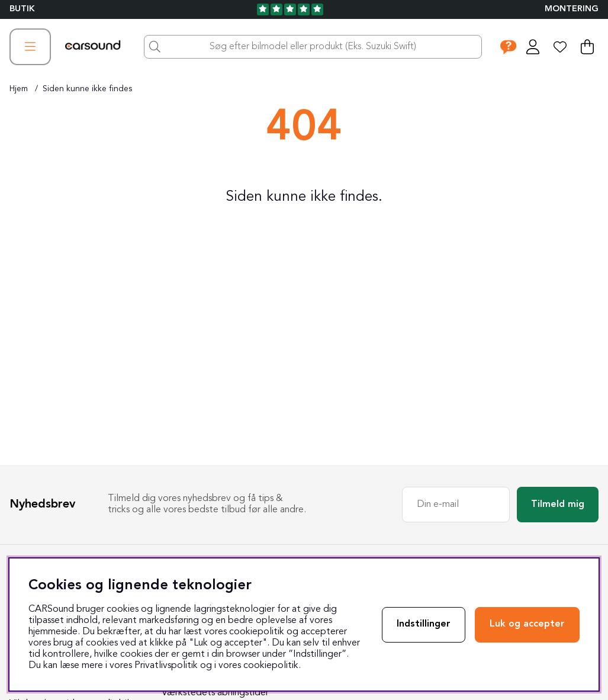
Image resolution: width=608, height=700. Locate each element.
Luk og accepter (527, 624)
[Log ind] (533, 47)
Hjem (19, 89)
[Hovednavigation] (30, 47)
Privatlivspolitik (166, 666)
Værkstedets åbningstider (215, 693)
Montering (572, 9)
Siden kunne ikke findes (87, 89)
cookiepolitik (271, 666)
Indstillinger (424, 624)
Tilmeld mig (558, 505)
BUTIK (22, 9)
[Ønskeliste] (560, 47)
